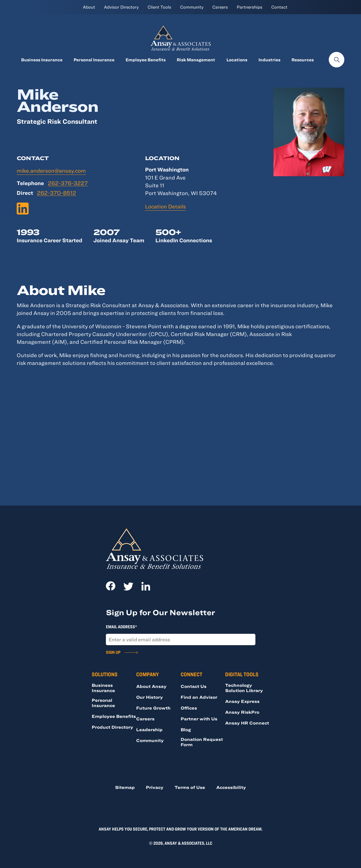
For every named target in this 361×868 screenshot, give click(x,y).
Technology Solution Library (244, 688)
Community (192, 7)
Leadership (149, 730)
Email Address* (121, 627)
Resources (303, 60)
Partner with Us (199, 719)
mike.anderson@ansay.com (51, 171)
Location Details (165, 206)
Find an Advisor (199, 697)
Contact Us (194, 686)
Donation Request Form (202, 742)
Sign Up (113, 652)
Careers (220, 7)
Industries (269, 60)
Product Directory (112, 727)
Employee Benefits (146, 60)
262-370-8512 (57, 193)
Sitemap (125, 787)
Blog (186, 730)
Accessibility (231, 787)
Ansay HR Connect (247, 723)
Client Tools (159, 7)
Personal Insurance (94, 60)
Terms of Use (190, 787)
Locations (237, 60)
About (89, 7)
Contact (279, 7)
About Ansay (151, 686)
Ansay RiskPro (242, 712)
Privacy (155, 787)
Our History (150, 697)
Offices (189, 708)
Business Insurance (42, 60)
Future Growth (153, 708)
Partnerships (250, 7)
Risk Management (196, 60)
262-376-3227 (68, 183)
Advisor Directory (121, 7)
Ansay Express (242, 701)
